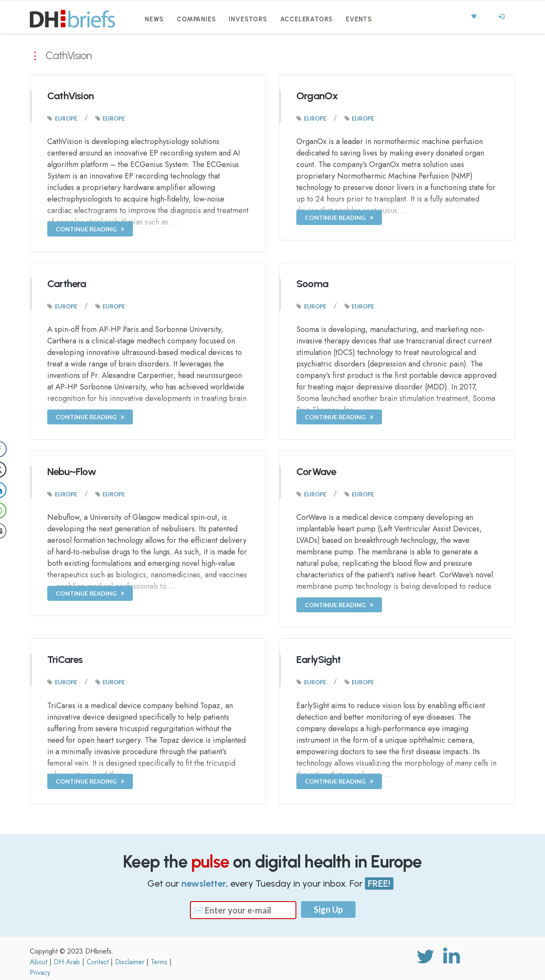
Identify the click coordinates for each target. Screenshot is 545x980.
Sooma (312, 284)
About (39, 962)
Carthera (67, 284)
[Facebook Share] (14, 449)
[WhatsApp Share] (14, 510)
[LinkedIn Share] (14, 490)
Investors (248, 19)
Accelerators (307, 19)
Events (359, 19)
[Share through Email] (14, 531)
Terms (159, 962)
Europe (66, 118)
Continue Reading (86, 229)
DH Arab (67, 962)
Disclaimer (130, 962)
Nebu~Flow (72, 471)
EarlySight (318, 659)
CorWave (316, 471)
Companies (196, 19)
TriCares (65, 659)
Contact (98, 962)
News (154, 19)
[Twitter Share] (14, 470)
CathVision (70, 96)
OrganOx (317, 96)
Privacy (40, 973)
